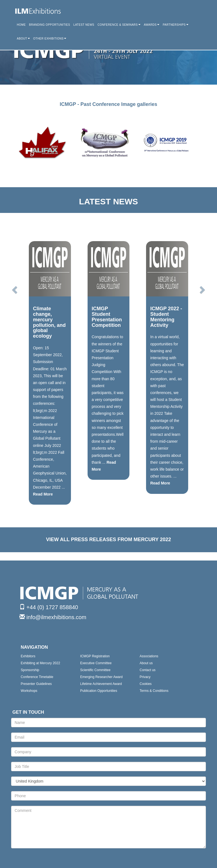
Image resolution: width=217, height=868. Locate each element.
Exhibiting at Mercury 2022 (40, 663)
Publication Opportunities (99, 691)
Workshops (29, 691)
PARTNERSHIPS (176, 25)
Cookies (146, 684)
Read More (43, 494)
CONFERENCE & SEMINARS (119, 25)
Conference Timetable (37, 677)
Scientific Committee (95, 670)
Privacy (145, 677)
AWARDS (152, 25)
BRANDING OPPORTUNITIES (50, 25)
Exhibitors (28, 656)
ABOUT (23, 39)
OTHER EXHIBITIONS (50, 39)
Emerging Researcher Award (101, 677)
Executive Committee (96, 663)
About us (146, 663)
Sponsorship (30, 670)
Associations (149, 656)
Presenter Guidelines (36, 684)
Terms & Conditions (154, 691)
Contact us (148, 670)
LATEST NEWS (84, 25)
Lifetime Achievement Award (101, 684)
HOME (21, 25)
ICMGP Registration (95, 656)
